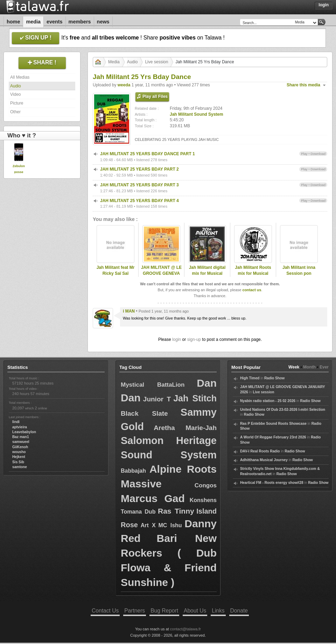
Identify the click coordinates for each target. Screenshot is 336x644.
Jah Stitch (195, 398)
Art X (148, 525)
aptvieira (20, 427)
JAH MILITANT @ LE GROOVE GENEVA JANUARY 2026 (161, 273)
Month (309, 367)
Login (324, 5)
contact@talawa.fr (185, 629)
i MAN (129, 311)
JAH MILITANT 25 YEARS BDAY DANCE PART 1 (148, 154)
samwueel (21, 442)
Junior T (157, 399)
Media (33, 22)
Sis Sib (18, 462)
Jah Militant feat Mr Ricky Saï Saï (116, 270)
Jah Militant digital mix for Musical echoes (207, 273)
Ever (324, 367)
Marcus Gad (153, 498)
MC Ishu (170, 525)
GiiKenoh (20, 447)
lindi (16, 422)
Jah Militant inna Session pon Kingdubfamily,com (299, 273)
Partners (135, 611)
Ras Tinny (176, 511)
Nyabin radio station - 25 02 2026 (268, 401)
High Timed (250, 378)
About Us (195, 611)
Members (80, 22)
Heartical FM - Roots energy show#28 (272, 483)
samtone (20, 467)
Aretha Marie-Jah (185, 428)
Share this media (303, 85)
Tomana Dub (138, 512)
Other (15, 112)
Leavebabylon (24, 432)
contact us (252, 290)
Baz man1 (21, 437)
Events (55, 22)
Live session (156, 62)
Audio (16, 86)
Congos (206, 485)
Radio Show (274, 378)
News (103, 22)
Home (13, 22)
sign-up (194, 339)
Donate (239, 611)
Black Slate (144, 413)
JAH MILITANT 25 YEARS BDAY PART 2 (139, 169)
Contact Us (105, 611)
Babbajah (133, 471)
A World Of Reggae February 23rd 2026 (273, 437)
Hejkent (19, 457)
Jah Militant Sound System (197, 114)
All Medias (20, 77)
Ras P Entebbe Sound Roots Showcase (273, 424)
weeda (124, 85)
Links (218, 611)
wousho (19, 452)
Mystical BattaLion (153, 385)
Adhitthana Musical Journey (264, 460)
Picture (17, 103)
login (177, 339)
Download (318, 154)
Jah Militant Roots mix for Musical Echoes (253, 273)
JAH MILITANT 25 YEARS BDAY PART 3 (139, 185)
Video (15, 94)
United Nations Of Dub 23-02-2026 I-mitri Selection (283, 410)
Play (304, 154)
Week (294, 367)
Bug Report (164, 611)
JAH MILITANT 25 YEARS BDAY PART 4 (139, 201)
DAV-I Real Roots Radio (260, 451)
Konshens (203, 500)
